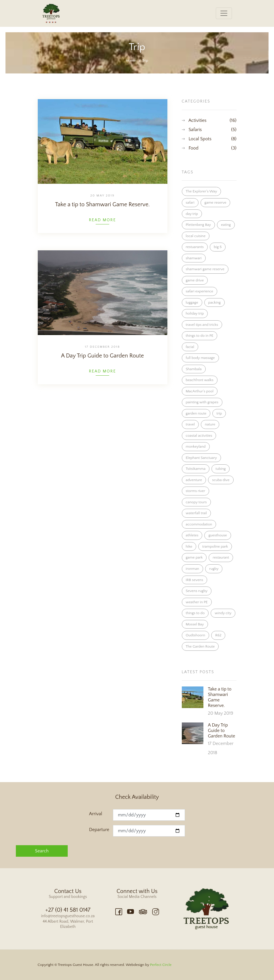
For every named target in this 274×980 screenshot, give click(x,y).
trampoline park (215, 546)
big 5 (218, 247)
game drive (195, 280)
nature (210, 424)
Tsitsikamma (196, 469)
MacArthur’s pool (200, 391)
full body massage (200, 358)
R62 (218, 635)
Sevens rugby (197, 591)
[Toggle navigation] (224, 13)
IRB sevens (194, 580)
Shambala (194, 369)
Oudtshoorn (196, 635)
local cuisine (196, 236)
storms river (195, 491)
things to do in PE (200, 336)
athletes (192, 535)
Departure (99, 830)
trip (219, 413)
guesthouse (218, 535)
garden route (196, 413)
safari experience (200, 291)
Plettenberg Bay (199, 225)
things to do (195, 613)
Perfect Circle (161, 965)
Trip (145, 60)
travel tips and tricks (202, 325)
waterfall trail (196, 513)
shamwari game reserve (205, 269)
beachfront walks (200, 380)
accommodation (199, 524)
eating (226, 225)
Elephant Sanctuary (201, 458)
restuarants (195, 247)
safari (190, 203)
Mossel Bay (195, 624)
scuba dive (221, 480)
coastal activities (199, 436)
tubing (221, 469)
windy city (223, 613)
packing (215, 302)
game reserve (216, 203)
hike (189, 546)
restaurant (221, 557)
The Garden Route (200, 646)
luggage (192, 302)
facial (190, 347)
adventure (194, 480)
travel (190, 424)
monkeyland (196, 447)
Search (42, 851)
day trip (192, 214)
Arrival (96, 814)
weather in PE (197, 602)
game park (194, 557)
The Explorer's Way (202, 191)
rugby (214, 569)
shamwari (194, 258)
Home (131, 60)
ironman (193, 569)
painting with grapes (202, 402)
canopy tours (196, 502)
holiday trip (195, 313)
